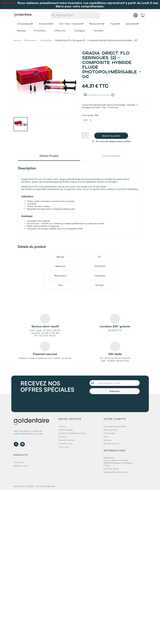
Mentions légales (66, 430)
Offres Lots (60, 31)
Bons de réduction (112, 443)
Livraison (62, 426)
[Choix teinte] (88, 120)
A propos (62, 437)
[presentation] (113, 402)
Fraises (114, 24)
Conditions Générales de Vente (72, 433)
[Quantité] (86, 136)
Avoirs (106, 437)
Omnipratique (24, 24)
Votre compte (115, 419)
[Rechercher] (76, 15)
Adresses (107, 440)
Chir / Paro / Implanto (70, 24)
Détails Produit (49, 156)
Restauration (96, 24)
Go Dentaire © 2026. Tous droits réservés (34, 486)
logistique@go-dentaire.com (116, 472)
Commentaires (111, 156)
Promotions (40, 31)
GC (100, 257)
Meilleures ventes (21, 465)
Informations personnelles (115, 426)
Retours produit (110, 430)
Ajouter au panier (111, 136)
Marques (21, 31)
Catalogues (79, 31)
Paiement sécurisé (66, 440)
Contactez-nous (65, 443)
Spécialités (131, 24)
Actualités (98, 31)
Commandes (109, 433)
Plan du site (64, 447)
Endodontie (45, 24)
